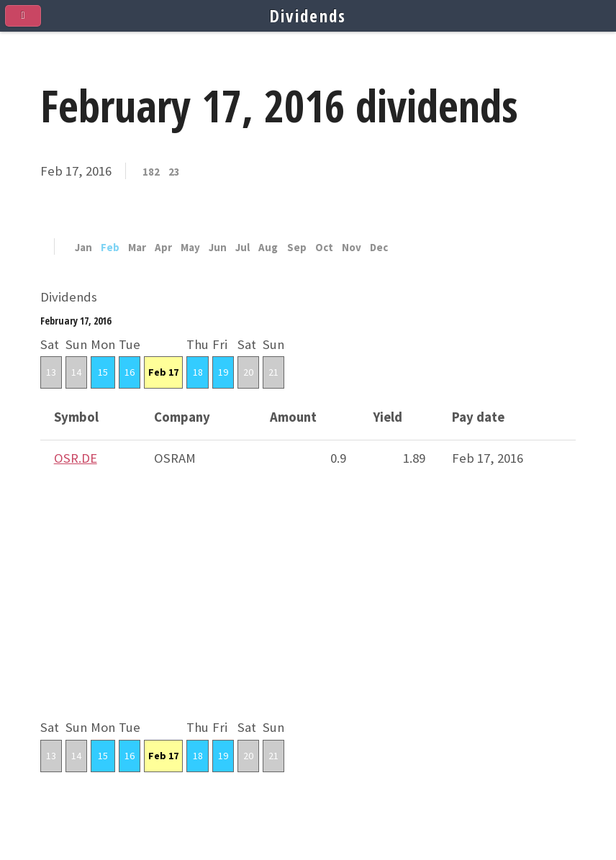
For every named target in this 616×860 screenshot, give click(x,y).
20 (248, 372)
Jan (83, 248)
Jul (243, 248)
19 (223, 372)
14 (76, 372)
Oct (324, 248)
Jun (218, 248)
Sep (297, 248)
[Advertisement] (308, 615)
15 (103, 372)
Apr (163, 248)
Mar (137, 248)
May (190, 248)
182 (151, 172)
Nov (352, 248)
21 (273, 372)
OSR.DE (76, 458)
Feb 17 (163, 372)
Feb (110, 248)
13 (51, 372)
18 (198, 372)
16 (130, 372)
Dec (379, 248)
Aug (268, 248)
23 (174, 172)
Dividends (308, 16)
